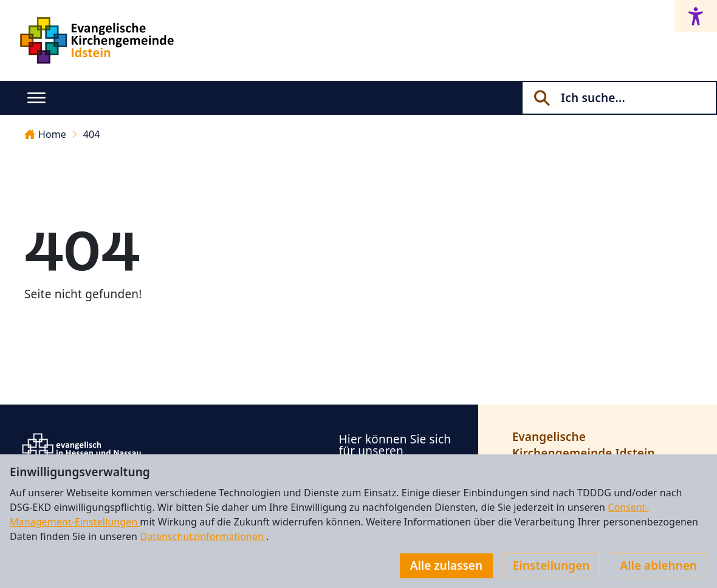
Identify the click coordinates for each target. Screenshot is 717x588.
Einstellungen (551, 566)
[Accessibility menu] (696, 16)
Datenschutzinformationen (203, 536)
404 (92, 134)
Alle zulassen (446, 566)
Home (45, 134)
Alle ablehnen (658, 566)
